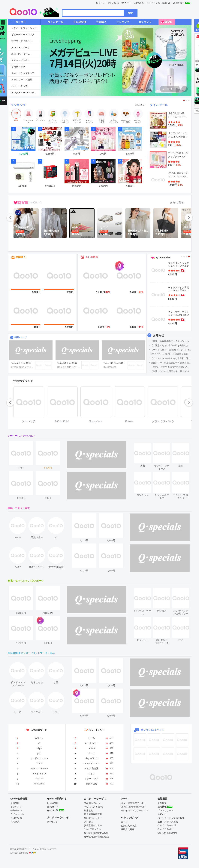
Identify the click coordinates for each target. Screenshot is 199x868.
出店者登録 (53, 803)
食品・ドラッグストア (23, 73)
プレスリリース (165, 810)
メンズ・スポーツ (21, 47)
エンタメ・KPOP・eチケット (26, 92)
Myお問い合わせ (92, 803)
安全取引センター (93, 825)
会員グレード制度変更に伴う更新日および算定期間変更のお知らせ (171, 363)
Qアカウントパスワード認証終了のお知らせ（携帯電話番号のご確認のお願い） (171, 354)
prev (11, 218)
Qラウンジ (53, 822)
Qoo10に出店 (163, 3)
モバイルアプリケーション (134, 810)
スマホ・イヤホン (21, 60)
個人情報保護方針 (93, 814)
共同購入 (21, 257)
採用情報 (162, 807)
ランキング (18, 105)
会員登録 (15, 803)
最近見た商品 (128, 829)
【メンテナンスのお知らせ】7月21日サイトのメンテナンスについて (171, 358)
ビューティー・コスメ (23, 35)
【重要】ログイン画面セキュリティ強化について (171, 371)
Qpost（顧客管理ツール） (134, 807)
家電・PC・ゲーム (21, 54)
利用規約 (89, 810)
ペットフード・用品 (22, 80)
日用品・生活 (18, 67)
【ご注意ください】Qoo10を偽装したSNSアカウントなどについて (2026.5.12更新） (171, 345)
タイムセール (159, 105)
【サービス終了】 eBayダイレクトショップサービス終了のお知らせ (171, 350)
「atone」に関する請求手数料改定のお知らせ (171, 367)
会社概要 (162, 803)
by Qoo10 (36, 202)
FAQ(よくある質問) (93, 807)
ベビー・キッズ (19, 86)
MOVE (21, 203)
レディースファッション (24, 28)
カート (128, 3)
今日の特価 (92, 257)
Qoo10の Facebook (167, 825)
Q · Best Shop (164, 258)
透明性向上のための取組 (96, 837)
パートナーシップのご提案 (171, 818)
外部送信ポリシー (93, 818)
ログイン (101, 3)
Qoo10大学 (178, 3)
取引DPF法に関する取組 (96, 833)
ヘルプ (150, 3)
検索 (130, 13)
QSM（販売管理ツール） (133, 803)
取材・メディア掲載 (168, 822)
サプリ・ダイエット (22, 41)
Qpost (140, 3)
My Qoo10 (113, 3)
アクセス (89, 822)
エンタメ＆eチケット (152, 730)
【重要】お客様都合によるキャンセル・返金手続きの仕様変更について (171, 341)
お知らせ (158, 335)
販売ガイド (53, 807)
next (189, 218)
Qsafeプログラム (93, 829)
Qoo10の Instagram (167, 833)
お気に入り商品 (129, 826)
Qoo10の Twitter (166, 829)
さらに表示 (140, 105)
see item (146, 445)
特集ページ (21, 337)
